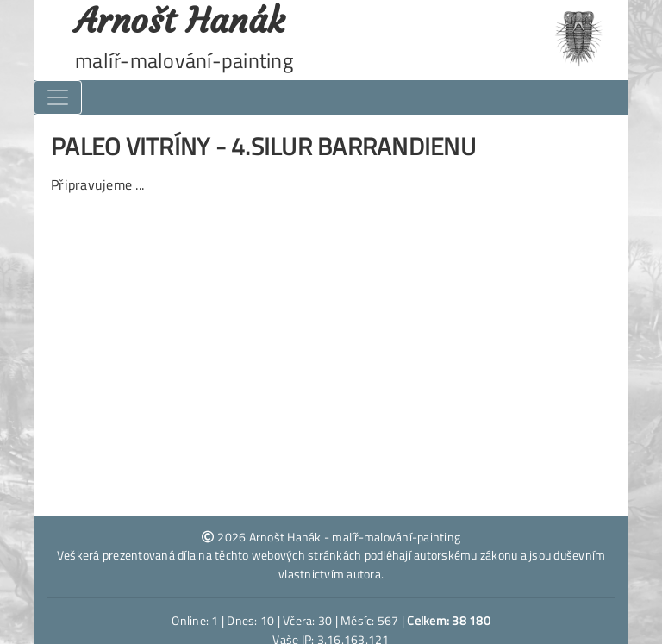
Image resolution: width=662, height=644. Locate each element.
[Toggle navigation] (58, 97)
